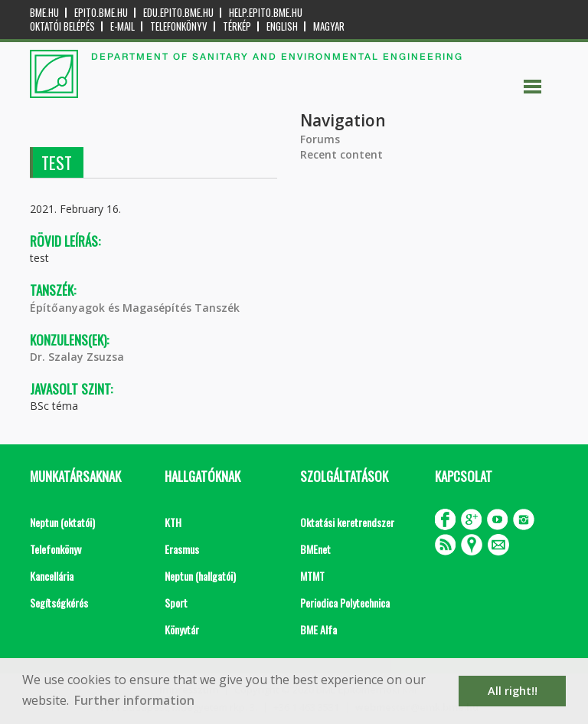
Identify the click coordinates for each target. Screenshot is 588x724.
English (282, 26)
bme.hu (44, 13)
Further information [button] (134, 700)
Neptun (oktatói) (62, 522)
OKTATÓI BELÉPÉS (62, 26)
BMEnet (315, 549)
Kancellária (52, 576)
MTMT (312, 576)
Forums (320, 139)
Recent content (341, 154)
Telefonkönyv (179, 26)
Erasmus (182, 549)
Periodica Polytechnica (345, 603)
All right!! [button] (513, 691)
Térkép (237, 26)
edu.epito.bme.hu (178, 13)
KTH (173, 522)
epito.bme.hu (101, 13)
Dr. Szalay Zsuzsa (77, 357)
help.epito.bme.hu (266, 13)
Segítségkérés (59, 603)
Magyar (329, 26)
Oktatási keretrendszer (347, 522)
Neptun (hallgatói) (200, 576)
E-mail (122, 26)
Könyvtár (182, 629)
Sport (176, 603)
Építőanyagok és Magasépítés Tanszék (135, 308)
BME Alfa (318, 629)
